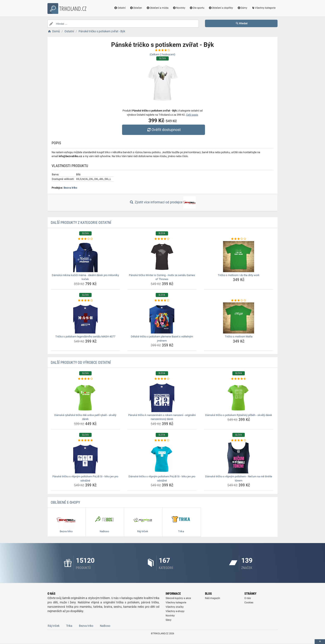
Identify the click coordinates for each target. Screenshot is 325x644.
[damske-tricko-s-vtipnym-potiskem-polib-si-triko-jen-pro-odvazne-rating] (162, 440)
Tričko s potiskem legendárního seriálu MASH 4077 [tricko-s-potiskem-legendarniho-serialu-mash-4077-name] (85, 337)
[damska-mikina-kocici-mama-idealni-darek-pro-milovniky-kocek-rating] (85, 239)
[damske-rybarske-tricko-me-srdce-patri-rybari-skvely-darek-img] (85, 397)
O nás (248, 598)
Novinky (179, 8)
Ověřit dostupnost (164, 130)
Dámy (242, 8)
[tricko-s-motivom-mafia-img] (239, 318)
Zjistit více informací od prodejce (162, 203)
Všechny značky (175, 607)
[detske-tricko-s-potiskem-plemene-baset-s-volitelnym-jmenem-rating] (162, 301)
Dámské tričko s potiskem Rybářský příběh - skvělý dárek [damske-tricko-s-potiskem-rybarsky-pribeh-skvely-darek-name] (239, 415)
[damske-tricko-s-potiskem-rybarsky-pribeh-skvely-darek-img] (239, 397)
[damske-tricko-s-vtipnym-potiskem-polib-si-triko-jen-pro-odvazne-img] (162, 458)
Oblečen (136, 8)
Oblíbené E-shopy (65, 502)
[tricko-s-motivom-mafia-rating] (239, 301)
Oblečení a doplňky (221, 8)
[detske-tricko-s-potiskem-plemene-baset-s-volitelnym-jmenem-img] (162, 318)
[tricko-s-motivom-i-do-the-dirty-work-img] (239, 257)
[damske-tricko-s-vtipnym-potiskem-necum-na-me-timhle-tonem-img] (239, 458)
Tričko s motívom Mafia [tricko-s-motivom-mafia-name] (239, 337)
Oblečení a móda (157, 8)
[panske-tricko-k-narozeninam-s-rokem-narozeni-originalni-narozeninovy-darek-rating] (162, 379)
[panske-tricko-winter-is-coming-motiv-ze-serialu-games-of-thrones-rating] (162, 239)
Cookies (249, 603)
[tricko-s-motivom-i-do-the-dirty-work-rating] (239, 239)
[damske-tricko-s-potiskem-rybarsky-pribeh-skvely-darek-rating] (239, 379)
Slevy (169, 620)
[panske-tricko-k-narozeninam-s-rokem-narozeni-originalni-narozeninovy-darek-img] (162, 397)
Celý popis (192, 115)
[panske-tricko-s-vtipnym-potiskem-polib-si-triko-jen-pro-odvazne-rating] (85, 440)
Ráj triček (54, 626)
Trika (69, 626)
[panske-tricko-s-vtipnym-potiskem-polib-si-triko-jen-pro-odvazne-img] (85, 458)
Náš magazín (213, 598)
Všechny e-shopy (175, 611)
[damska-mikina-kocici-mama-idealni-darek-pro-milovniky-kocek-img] (85, 257)
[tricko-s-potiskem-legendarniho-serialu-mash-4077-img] (85, 318)
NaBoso (105, 626)
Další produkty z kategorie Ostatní (81, 223)
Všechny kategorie (263, 8)
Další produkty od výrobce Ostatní (81, 362)
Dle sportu (197, 8)
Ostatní (120, 8)
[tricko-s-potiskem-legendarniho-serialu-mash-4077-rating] (85, 301)
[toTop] (320, 642)
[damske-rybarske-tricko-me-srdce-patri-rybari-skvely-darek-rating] (85, 379)
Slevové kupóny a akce (178, 598)
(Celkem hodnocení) (162, 54)
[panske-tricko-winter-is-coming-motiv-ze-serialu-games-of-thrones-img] (162, 257)
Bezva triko (70, 188)
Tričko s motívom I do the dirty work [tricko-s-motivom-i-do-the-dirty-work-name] (239, 275)
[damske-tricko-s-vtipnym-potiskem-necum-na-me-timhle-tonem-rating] (239, 440)
